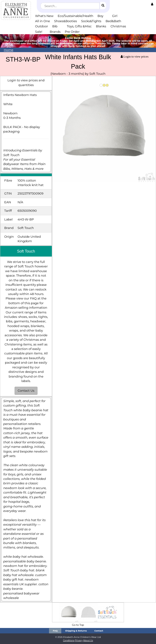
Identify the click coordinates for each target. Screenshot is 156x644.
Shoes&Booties (66, 21)
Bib (55, 26)
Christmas (118, 26)
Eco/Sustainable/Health (76, 16)
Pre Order (72, 32)
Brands (55, 32)
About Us (88, 640)
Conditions (69, 640)
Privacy (79, 640)
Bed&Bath (113, 21)
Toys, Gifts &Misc (79, 26)
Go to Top (78, 625)
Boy (101, 16)
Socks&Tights (91, 21)
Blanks (101, 26)
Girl (115, 16)
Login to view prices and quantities (26, 82)
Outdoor (42, 26)
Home (8, 50)
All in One (43, 21)
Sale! (39, 32)
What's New (44, 16)
